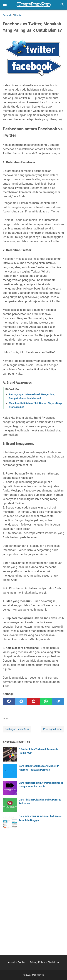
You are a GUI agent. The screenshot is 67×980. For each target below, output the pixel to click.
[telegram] (58, 701)
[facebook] (9, 701)
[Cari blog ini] (62, 5)
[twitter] (21, 701)
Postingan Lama (52, 729)
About (11, 962)
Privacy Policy (37, 962)
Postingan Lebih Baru (17, 729)
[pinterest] (33, 701)
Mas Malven (38, 975)
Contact (22, 962)
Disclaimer (53, 962)
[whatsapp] (46, 701)
